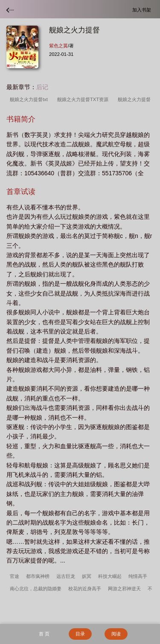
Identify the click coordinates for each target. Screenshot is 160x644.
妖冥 (87, 576)
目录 (80, 634)
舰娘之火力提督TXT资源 (84, 99)
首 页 (44, 634)
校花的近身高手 (85, 589)
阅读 (116, 634)
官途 (15, 576)
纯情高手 (138, 576)
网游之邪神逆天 (124, 589)
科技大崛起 (110, 576)
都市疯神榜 (38, 576)
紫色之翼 (58, 46)
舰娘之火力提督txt (30, 99)
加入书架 (143, 10)
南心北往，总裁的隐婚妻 (36, 589)
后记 (42, 87)
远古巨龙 (66, 576)
